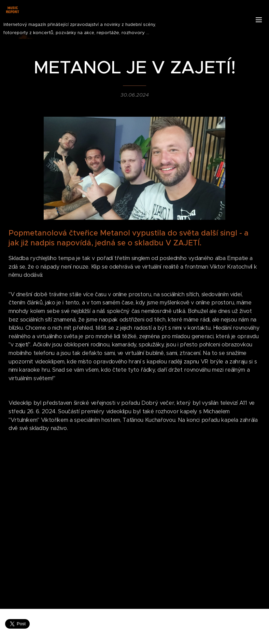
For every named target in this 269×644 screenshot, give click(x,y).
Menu (259, 20)
